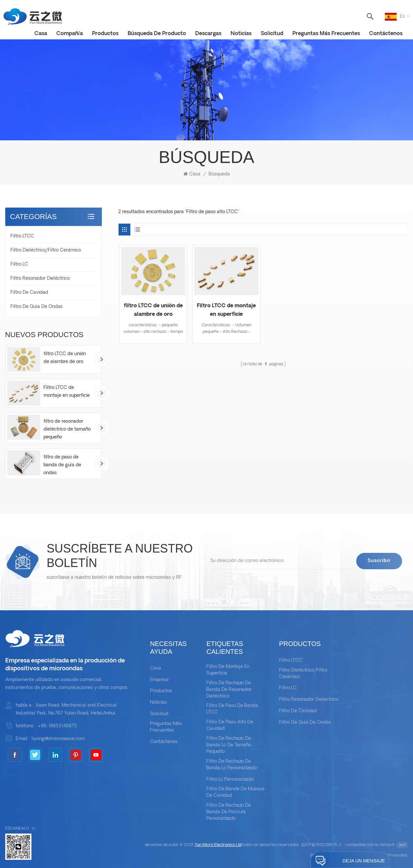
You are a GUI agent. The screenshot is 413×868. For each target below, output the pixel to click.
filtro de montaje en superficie (228, 670)
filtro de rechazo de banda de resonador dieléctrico (229, 690)
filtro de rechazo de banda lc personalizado (232, 765)
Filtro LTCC (22, 236)
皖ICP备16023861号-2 (321, 845)
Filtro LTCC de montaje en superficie (226, 310)
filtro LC (19, 264)
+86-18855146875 (57, 726)
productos (105, 34)
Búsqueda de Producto (157, 34)
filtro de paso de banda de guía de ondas (62, 465)
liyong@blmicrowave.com (58, 739)
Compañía (70, 34)
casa (41, 34)
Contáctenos (386, 34)
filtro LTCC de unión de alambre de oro (153, 310)
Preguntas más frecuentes (326, 34)
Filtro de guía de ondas (37, 307)
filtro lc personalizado (230, 780)
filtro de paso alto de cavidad (230, 726)
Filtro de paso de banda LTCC (232, 709)
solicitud (272, 34)
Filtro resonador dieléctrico (40, 279)
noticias (241, 34)
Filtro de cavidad (29, 293)
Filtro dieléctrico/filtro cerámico (46, 250)
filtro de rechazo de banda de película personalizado (229, 812)
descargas (208, 34)
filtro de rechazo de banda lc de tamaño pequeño (229, 745)
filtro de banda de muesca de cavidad (235, 792)
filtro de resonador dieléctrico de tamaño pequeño (67, 429)
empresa (159, 680)
